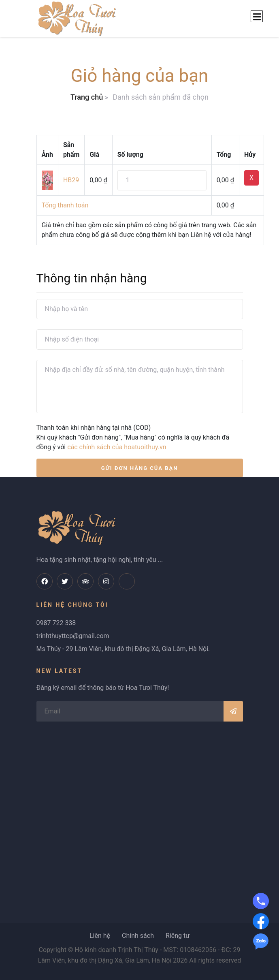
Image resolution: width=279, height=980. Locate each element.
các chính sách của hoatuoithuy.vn (117, 447)
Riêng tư (178, 936)
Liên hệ (100, 936)
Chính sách (138, 936)
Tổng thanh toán (65, 205)
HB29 (71, 180)
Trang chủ (87, 97)
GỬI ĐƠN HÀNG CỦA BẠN (140, 468)
